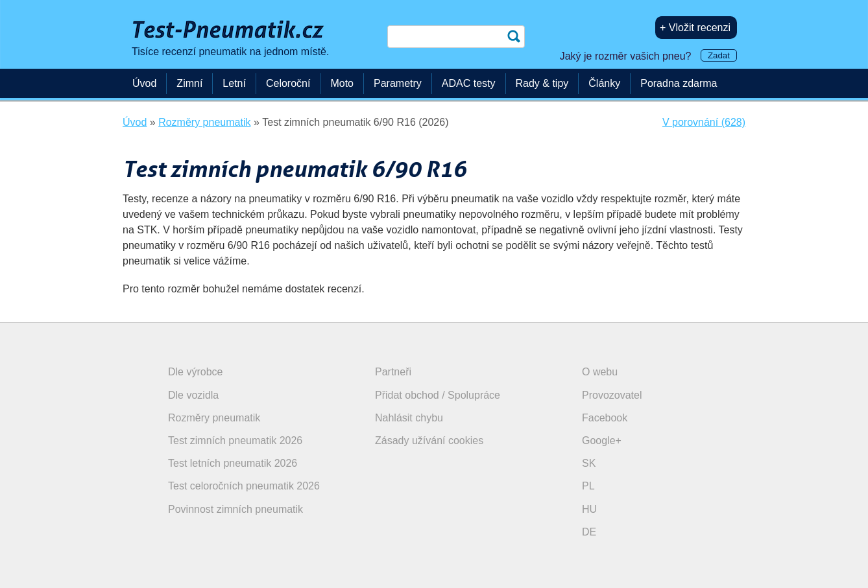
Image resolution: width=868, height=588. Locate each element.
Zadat (719, 55)
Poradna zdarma (679, 83)
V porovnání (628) (704, 122)
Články (604, 83)
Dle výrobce (195, 372)
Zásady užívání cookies (429, 441)
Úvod (144, 83)
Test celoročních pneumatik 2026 (244, 486)
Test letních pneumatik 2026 (233, 463)
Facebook (605, 418)
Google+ (602, 441)
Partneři (393, 372)
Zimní (189, 83)
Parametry (398, 83)
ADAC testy (469, 83)
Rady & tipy (542, 83)
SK (589, 463)
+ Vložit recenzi (695, 28)
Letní (234, 83)
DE (589, 532)
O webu (600, 372)
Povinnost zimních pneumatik (235, 509)
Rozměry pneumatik (214, 418)
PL (588, 486)
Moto (342, 83)
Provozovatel (612, 395)
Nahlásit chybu (409, 418)
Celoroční (288, 83)
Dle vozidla (193, 395)
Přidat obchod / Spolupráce (438, 395)
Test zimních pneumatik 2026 (235, 441)
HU (589, 509)
